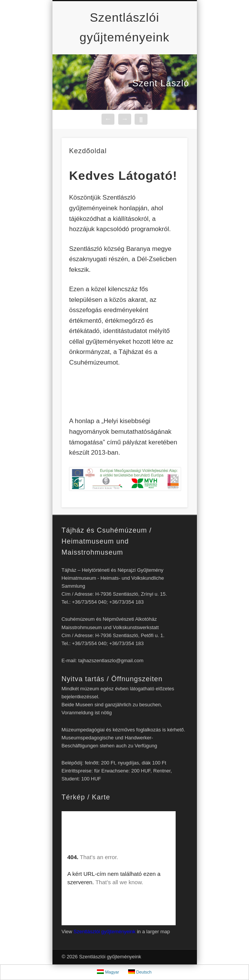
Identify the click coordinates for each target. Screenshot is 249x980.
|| (141, 119)
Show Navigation (169, 41)
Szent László (161, 83)
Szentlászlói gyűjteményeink (104, 932)
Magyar (108, 972)
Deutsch (140, 972)
